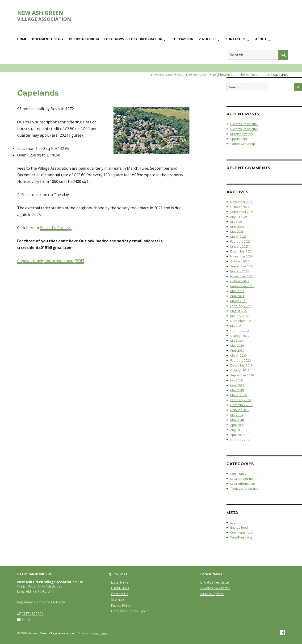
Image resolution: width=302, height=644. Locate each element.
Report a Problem (84, 39)
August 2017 (239, 430)
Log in (234, 522)
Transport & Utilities (244, 488)
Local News (114, 39)
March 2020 (238, 355)
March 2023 (238, 301)
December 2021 (241, 321)
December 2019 (241, 365)
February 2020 (240, 360)
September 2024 (242, 266)
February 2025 (240, 241)
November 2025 (241, 202)
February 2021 (240, 331)
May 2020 (237, 345)
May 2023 (237, 291)
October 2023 (240, 281)
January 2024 (239, 271)
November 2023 (241, 276)
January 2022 (239, 316)
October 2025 (240, 207)
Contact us (236, 39)
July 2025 (236, 222)
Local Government (243, 479)
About (261, 39)
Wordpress (101, 633)
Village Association (44, 19)
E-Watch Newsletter (244, 124)
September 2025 (242, 212)
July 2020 (236, 341)
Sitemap (117, 600)
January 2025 (239, 246)
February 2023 (240, 306)
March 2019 (238, 395)
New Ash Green (40, 13)
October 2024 (240, 261)
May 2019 (237, 390)
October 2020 (240, 336)
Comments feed (242, 532)
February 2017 (240, 440)
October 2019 (240, 370)
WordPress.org (241, 537)
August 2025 (239, 217)
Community (238, 474)
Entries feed (239, 527)
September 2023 (242, 286)
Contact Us (120, 594)
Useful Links (120, 588)
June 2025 (237, 227)
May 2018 (237, 420)
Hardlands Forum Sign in (130, 611)
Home (22, 39)
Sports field (239, 139)
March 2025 (238, 236)
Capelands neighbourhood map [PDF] (51, 261)
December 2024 (241, 251)
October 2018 (240, 410)
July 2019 (236, 380)
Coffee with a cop (243, 144)
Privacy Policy (121, 605)
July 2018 (236, 415)
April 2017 (237, 435)
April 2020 (237, 350)
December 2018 (241, 405)
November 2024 (241, 256)
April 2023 (237, 296)
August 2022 (239, 311)
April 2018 (237, 425)
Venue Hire (207, 39)
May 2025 (237, 232)
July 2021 (236, 326)
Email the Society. (56, 228)
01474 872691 (32, 614)
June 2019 (237, 385)
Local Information (146, 39)
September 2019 (242, 375)
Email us (28, 620)
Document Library (48, 39)
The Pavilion (183, 39)
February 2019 (240, 400)
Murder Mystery (242, 134)
